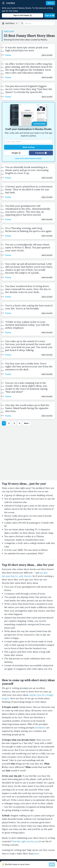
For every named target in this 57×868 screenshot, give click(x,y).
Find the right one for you (25, 841)
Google (16, 153)
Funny (8, 55)
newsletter (40, 728)
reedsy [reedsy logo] (11, 3)
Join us (51, 3)
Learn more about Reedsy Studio (28, 158)
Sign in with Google (23, 15)
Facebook (41, 153)
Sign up (50, 15)
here (37, 854)
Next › (27, 423)
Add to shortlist (47, 55)
